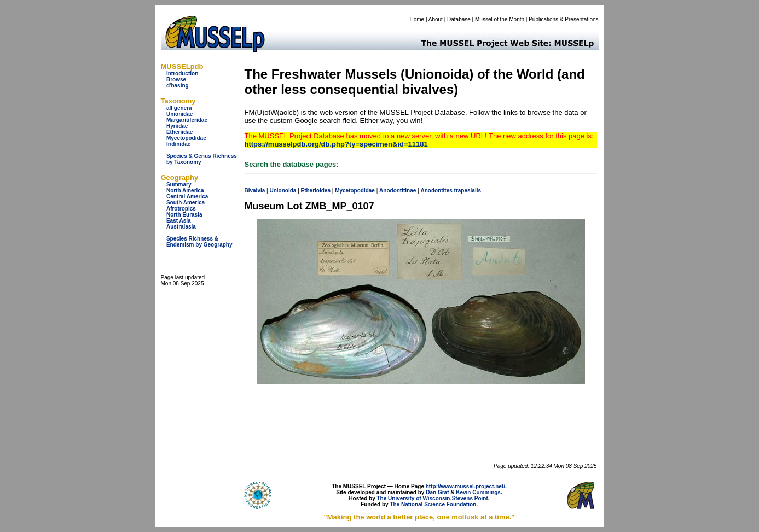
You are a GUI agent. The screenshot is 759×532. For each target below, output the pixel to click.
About (436, 19)
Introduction (182, 74)
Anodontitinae (398, 191)
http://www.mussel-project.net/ (465, 486)
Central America (187, 197)
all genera (179, 108)
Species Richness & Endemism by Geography (199, 242)
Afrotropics (181, 209)
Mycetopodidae (186, 138)
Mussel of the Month (500, 19)
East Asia (179, 221)
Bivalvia (255, 191)
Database (459, 19)
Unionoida (283, 191)
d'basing (178, 86)
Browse (176, 80)
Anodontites (436, 191)
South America (186, 203)
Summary (179, 185)
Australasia (181, 227)
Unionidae (179, 114)
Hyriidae (177, 126)
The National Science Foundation (433, 504)
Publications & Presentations (563, 19)
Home (417, 19)
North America (185, 191)
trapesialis (468, 191)
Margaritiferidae (187, 120)
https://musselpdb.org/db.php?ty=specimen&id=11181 (336, 144)
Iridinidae (178, 144)
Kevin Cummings (478, 492)
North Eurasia (184, 215)
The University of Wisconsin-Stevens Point (433, 498)
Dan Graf (437, 492)
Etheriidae (179, 132)
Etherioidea (316, 191)
